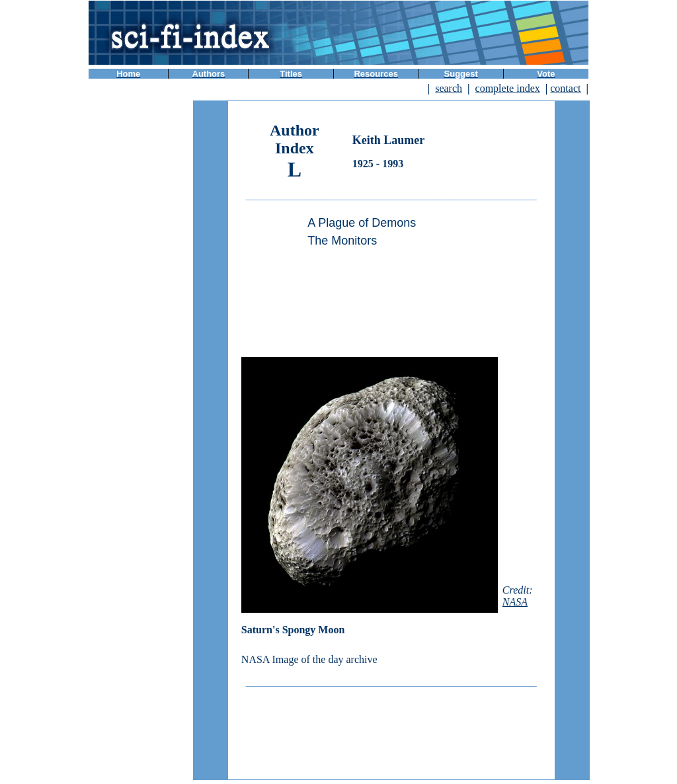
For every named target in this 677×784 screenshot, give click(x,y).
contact (565, 88)
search (449, 88)
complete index (508, 88)
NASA (515, 602)
